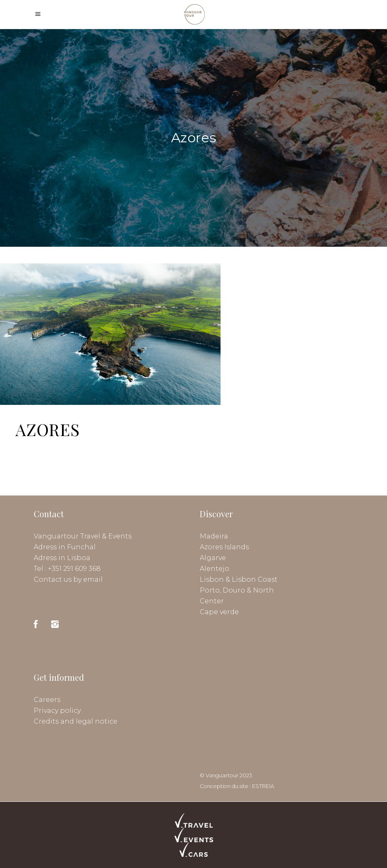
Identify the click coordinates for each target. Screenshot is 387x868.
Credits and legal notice (76, 721)
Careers (47, 700)
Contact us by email (68, 579)
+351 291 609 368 (74, 569)
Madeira (214, 536)
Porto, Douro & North (237, 590)
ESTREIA (263, 786)
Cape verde (219, 612)
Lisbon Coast (255, 579)
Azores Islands (224, 547)
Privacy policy (57, 711)
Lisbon (212, 579)
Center (212, 601)
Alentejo (215, 569)
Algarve (213, 558)
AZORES (48, 429)
